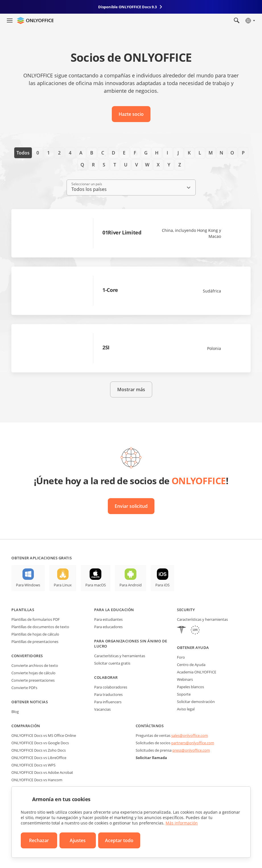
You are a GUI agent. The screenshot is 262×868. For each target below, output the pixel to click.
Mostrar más (131, 389)
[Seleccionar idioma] (250, 20)
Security (186, 610)
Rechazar (39, 840)
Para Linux (63, 585)
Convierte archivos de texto (35, 665)
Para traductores (108, 694)
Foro (181, 657)
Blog (15, 712)
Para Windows (28, 585)
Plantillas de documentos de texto (40, 627)
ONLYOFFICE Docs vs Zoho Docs (39, 750)
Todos (23, 153)
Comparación (26, 726)
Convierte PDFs (24, 688)
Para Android (131, 585)
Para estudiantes (108, 619)
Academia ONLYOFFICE (197, 672)
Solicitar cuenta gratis (112, 663)
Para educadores (108, 627)
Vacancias (102, 709)
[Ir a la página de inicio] (35, 20)
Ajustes (78, 840)
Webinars (185, 679)
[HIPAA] (181, 631)
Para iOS (162, 585)
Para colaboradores (111, 687)
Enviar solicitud (131, 506)
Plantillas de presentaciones (35, 642)
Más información (182, 823)
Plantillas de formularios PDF (36, 619)
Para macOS (96, 585)
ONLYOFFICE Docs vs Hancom (37, 780)
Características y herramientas (120, 656)
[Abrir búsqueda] (237, 20)
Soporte (184, 694)
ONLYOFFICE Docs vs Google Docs (40, 743)
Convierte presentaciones (33, 680)
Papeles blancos (190, 687)
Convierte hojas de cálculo (33, 673)
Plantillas (23, 610)
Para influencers (108, 702)
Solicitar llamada (151, 758)
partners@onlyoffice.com (193, 743)
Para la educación (114, 610)
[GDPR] (195, 631)
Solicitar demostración (196, 702)
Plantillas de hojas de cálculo (35, 634)
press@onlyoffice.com (191, 750)
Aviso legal (186, 709)
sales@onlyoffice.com (190, 735)
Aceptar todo (119, 840)
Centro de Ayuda (191, 665)
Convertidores (27, 656)
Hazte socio (131, 114)
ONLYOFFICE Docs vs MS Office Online (44, 735)
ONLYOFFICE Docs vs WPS (33, 765)
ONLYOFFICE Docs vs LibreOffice (39, 758)
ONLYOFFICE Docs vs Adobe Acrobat (42, 772)
